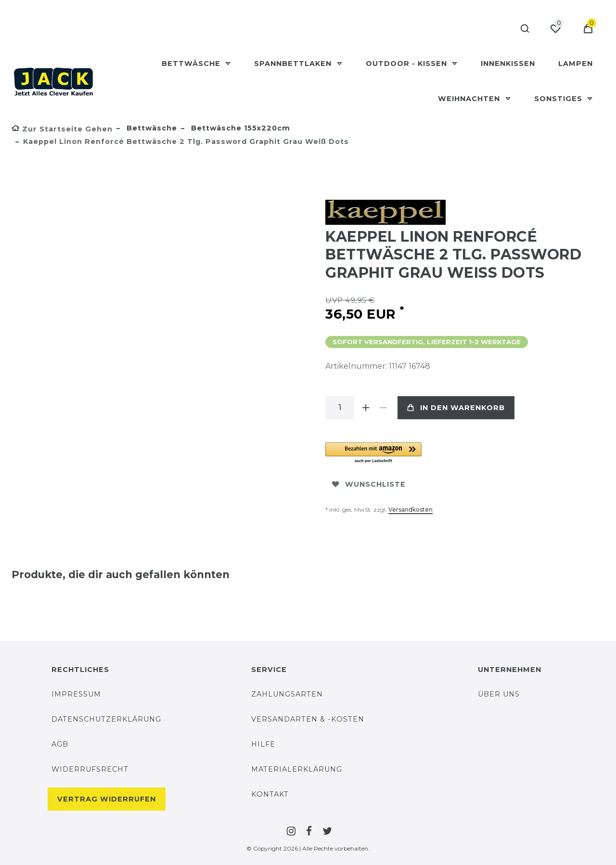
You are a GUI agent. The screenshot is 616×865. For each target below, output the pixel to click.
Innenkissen (508, 64)
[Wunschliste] (555, 29)
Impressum (76, 694)
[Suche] (522, 29)
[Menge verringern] (383, 408)
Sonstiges (559, 99)
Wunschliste (369, 484)
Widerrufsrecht (90, 769)
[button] (434, 453)
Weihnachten (470, 99)
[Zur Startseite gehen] (62, 129)
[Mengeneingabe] (340, 408)
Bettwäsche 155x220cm (239, 128)
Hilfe (263, 744)
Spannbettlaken (294, 64)
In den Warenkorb (456, 408)
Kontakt (270, 794)
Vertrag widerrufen (107, 799)
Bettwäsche (192, 64)
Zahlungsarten (287, 694)
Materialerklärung (297, 769)
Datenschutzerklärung (106, 719)
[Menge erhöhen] (366, 408)
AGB (60, 744)
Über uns (499, 694)
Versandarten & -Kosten (308, 719)
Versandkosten (411, 510)
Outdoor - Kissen (408, 64)
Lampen (576, 64)
